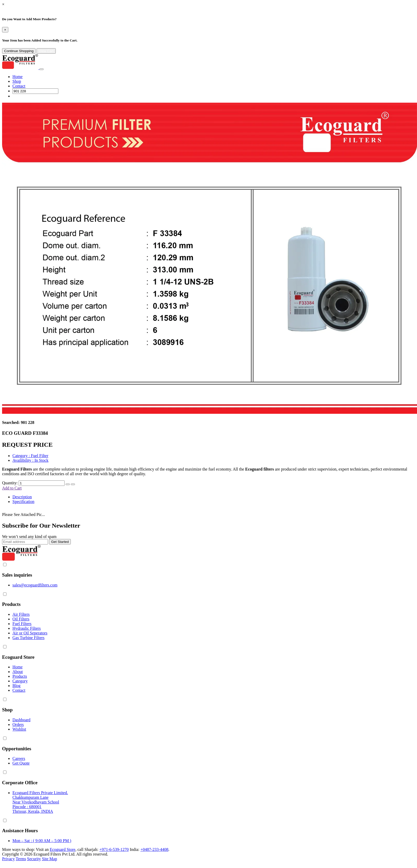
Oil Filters (21, 619)
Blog (16, 686)
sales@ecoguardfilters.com (35, 585)
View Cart (46, 51)
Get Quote (21, 763)
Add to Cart (12, 488)
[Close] (5, 30)
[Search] (35, 91)
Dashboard (21, 720)
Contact (19, 86)
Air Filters (21, 614)
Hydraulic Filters (27, 628)
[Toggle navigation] (41, 69)
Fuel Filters (22, 624)
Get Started (60, 542)
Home (18, 77)
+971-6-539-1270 (114, 849)
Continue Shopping (19, 51)
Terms (21, 859)
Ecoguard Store (63, 849)
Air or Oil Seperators (30, 633)
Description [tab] (22, 497)
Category (20, 681)
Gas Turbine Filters (29, 638)
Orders (18, 724)
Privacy (8, 859)
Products (20, 676)
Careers (19, 758)
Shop (17, 81)
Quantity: (10, 483)
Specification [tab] (23, 502)
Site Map (50, 859)
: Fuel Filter (30, 456)
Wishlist (19, 729)
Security (34, 859)
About (18, 672)
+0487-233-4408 (154, 849)
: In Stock (30, 460)
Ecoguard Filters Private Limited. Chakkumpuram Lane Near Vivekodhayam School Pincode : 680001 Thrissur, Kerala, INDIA (40, 802)
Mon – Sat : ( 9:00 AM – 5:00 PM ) (42, 841)
